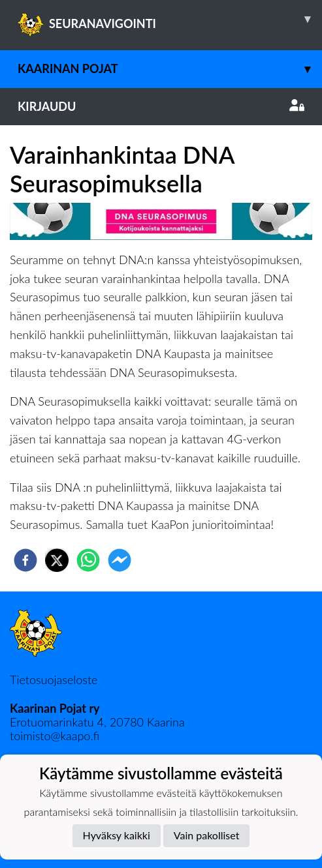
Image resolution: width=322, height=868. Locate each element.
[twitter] (57, 560)
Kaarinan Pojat (170, 69)
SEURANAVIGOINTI (170, 19)
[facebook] (25, 560)
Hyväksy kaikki (117, 835)
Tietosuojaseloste (54, 680)
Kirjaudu (161, 106)
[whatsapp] (88, 560)
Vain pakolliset (207, 835)
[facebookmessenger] (120, 560)
